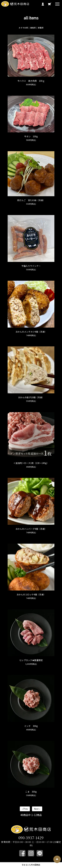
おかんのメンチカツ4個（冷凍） (31, 332)
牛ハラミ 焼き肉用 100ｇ (31, 81)
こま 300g (31, 792)
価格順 (33, 28)
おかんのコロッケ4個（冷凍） (31, 594)
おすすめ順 (23, 28)
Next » (37, 809)
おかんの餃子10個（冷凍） (31, 397)
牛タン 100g (31, 136)
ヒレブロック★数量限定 (31, 660)
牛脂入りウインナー (31, 266)
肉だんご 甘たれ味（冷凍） (31, 200)
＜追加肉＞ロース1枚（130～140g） (31, 463)
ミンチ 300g (31, 726)
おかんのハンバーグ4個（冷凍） (31, 529)
